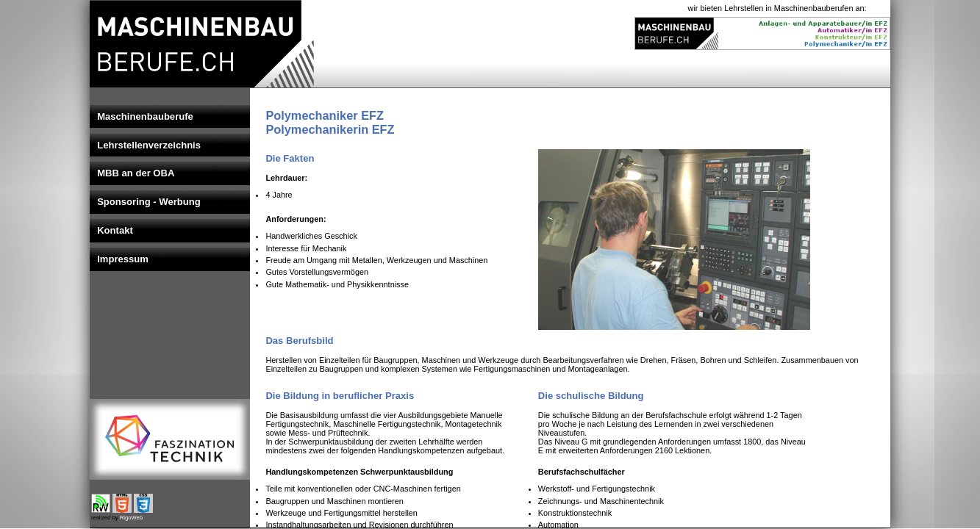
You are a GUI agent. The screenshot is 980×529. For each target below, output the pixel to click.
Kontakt (115, 230)
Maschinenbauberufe (145, 116)
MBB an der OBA (136, 173)
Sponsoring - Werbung (149, 202)
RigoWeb (131, 518)
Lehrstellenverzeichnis (149, 145)
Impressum (123, 259)
